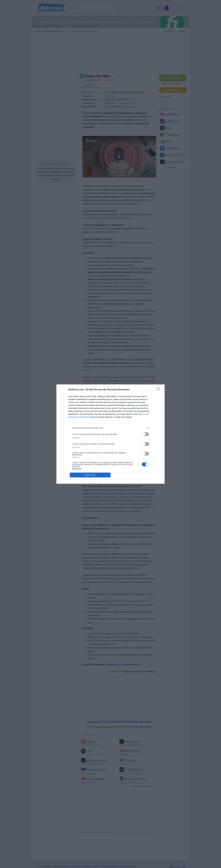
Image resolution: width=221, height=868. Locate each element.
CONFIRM (90, 475)
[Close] (159, 390)
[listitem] (111, 428)
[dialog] (111, 434)
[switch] (145, 434)
